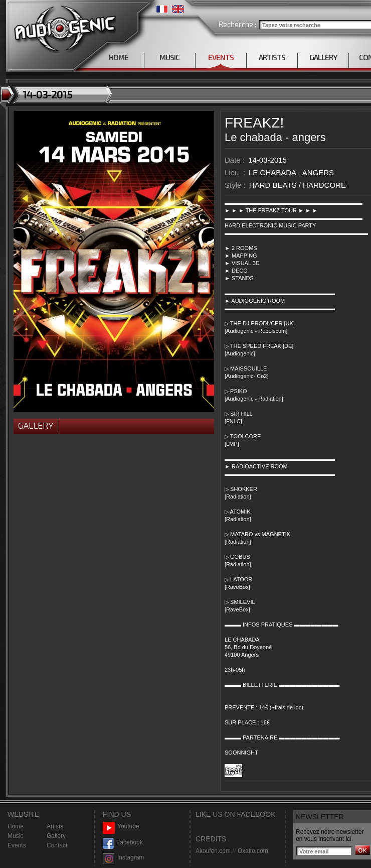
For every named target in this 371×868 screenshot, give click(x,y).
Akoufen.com (213, 851)
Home (16, 826)
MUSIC (169, 57)
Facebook (123, 843)
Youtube (121, 827)
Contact (57, 845)
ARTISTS (272, 57)
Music (15, 836)
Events (17, 845)
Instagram (123, 858)
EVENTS (221, 57)
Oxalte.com (253, 851)
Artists (55, 826)
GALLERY (323, 57)
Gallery (36, 425)
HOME (119, 57)
